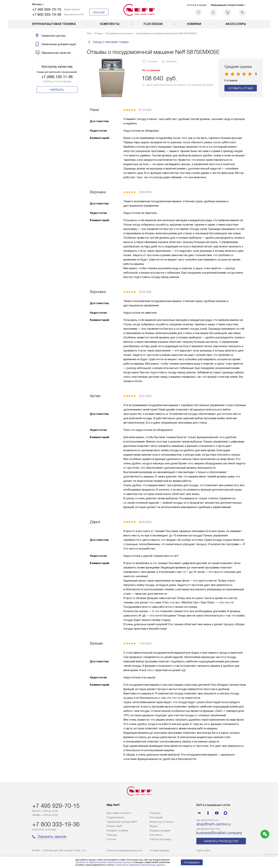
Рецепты (155, 813)
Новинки (194, 24)
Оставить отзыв (241, 89)
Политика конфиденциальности (124, 850)
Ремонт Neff (114, 826)
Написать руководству (221, 841)
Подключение (115, 817)
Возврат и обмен (117, 831)
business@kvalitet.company (219, 833)
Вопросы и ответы (162, 822)
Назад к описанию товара (108, 42)
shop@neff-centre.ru (213, 824)
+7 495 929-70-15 (47, 9)
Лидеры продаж (160, 831)
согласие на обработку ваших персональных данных (103, 862)
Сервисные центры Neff (122, 822)
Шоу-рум (99, 12)
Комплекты (110, 24)
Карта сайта (203, 850)
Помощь (112, 835)
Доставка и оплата (119, 813)
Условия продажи (160, 850)
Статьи (111, 839)
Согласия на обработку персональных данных (140, 865)
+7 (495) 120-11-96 (57, 77)
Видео (154, 826)
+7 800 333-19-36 (47, 14)
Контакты (156, 835)
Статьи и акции (197, 5)
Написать (57, 90)
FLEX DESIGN (153, 24)
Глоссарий (156, 817)
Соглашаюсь (192, 862)
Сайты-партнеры (160, 839)
